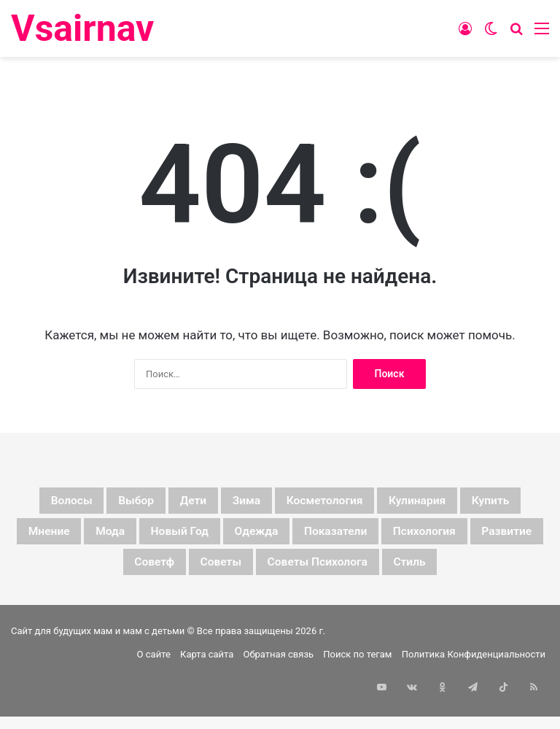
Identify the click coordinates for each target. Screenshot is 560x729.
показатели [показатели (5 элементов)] (487, 538)
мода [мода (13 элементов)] (210, 538)
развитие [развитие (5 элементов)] (175, 573)
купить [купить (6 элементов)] (55, 538)
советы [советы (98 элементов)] (343, 573)
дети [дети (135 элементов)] (211, 503)
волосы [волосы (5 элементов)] (63, 503)
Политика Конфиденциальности (474, 702)
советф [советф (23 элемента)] (262, 573)
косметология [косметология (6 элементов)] (372, 503)
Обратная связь (279, 702)
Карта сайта (207, 702)
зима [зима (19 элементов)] (275, 503)
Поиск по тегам (357, 702)
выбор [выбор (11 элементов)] (142, 503)
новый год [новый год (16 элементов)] (295, 538)
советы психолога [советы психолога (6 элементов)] (463, 573)
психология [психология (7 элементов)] (73, 573)
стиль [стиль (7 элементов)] (280, 608)
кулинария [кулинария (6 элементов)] (487, 503)
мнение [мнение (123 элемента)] (136, 538)
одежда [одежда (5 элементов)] (390, 538)
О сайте (154, 702)
